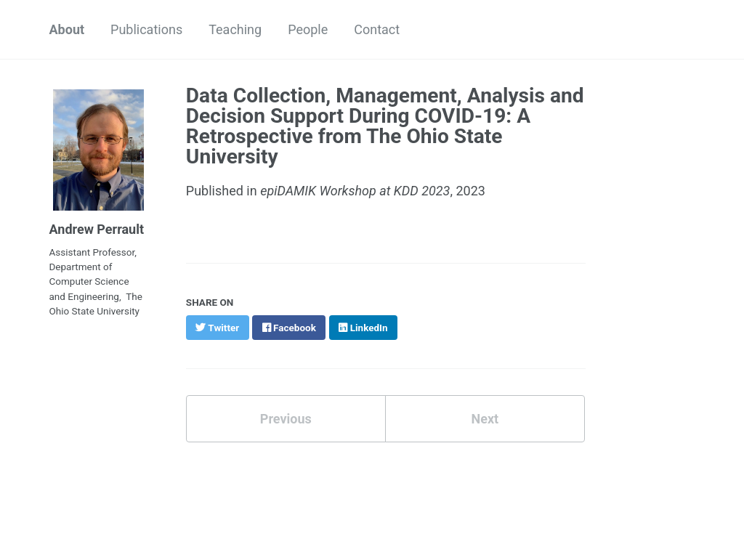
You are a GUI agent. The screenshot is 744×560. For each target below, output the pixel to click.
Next (485, 419)
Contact (377, 29)
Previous (286, 419)
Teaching (235, 29)
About (67, 29)
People (308, 29)
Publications (146, 29)
